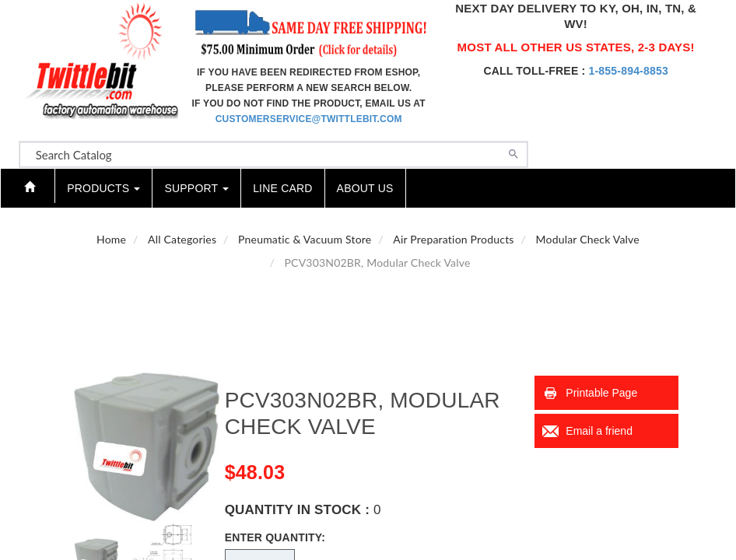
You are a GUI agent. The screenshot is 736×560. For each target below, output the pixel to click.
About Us (365, 188)
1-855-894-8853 (628, 71)
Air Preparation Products (453, 239)
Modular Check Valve (588, 239)
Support (196, 188)
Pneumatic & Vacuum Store (305, 239)
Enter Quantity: (275, 537)
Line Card (282, 188)
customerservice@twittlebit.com (309, 119)
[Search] (513, 152)
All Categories (182, 239)
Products (103, 188)
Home (111, 239)
